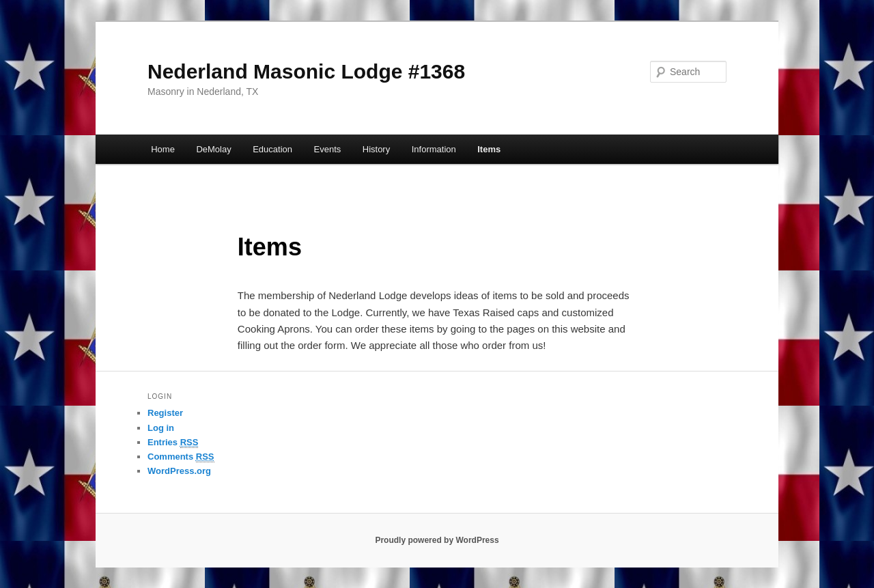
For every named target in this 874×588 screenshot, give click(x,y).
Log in (161, 428)
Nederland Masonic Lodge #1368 (306, 71)
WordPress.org (179, 471)
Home (163, 149)
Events (328, 149)
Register (165, 413)
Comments (181, 457)
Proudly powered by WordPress (437, 540)
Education (272, 149)
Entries (173, 443)
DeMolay (213, 149)
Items (489, 149)
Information (434, 149)
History (376, 149)
